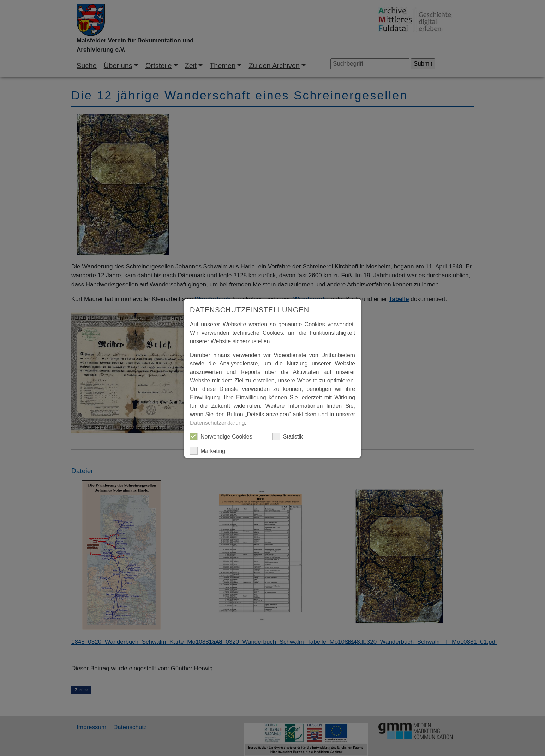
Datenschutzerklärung (217, 423)
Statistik (288, 436)
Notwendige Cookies (221, 436)
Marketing (208, 451)
